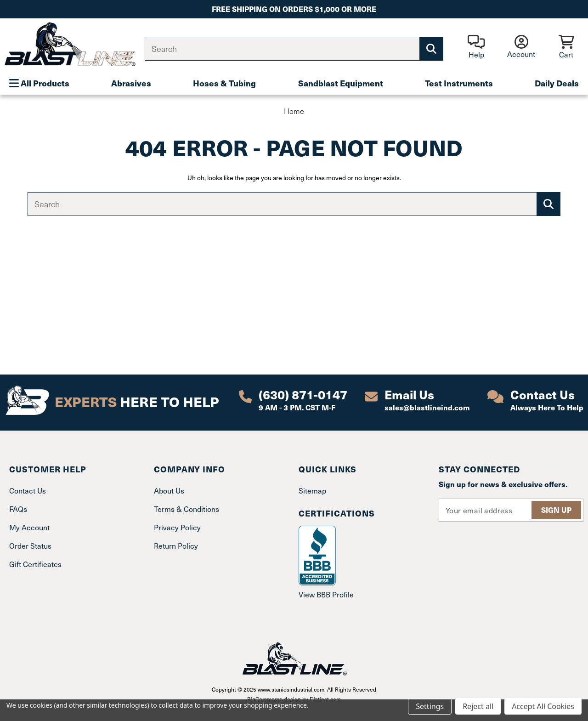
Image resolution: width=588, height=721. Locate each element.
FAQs (18, 509)
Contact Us (28, 491)
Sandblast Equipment (341, 83)
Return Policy (176, 546)
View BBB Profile (326, 594)
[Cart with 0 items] (566, 48)
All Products (39, 83)
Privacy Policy (177, 527)
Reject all (478, 706)
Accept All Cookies (543, 706)
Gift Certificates (35, 564)
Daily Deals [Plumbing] (557, 83)
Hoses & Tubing (224, 83)
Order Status (30, 546)
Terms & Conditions (187, 509)
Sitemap (312, 491)
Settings (430, 706)
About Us (169, 491)
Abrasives (131, 83)
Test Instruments (459, 83)
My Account (29, 527)
